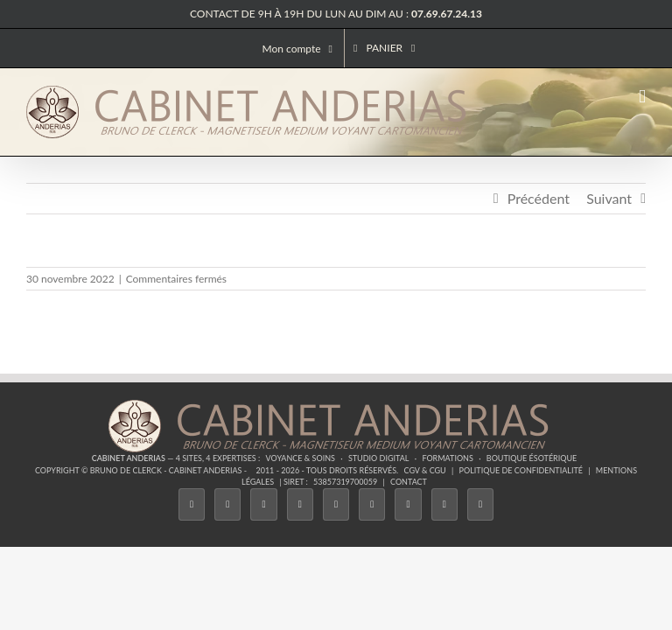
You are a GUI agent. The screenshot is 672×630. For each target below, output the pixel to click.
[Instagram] (263, 504)
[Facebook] (192, 504)
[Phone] (480, 504)
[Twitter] (227, 504)
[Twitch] (336, 504)
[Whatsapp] (444, 504)
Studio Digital (379, 458)
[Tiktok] (300, 504)
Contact (409, 482)
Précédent (539, 198)
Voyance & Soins (301, 458)
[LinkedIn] (408, 504)
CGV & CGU (425, 470)
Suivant (609, 198)
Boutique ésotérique (532, 458)
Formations (447, 458)
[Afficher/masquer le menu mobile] (642, 97)
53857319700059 (345, 482)
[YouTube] (372, 504)
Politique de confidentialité (521, 470)
